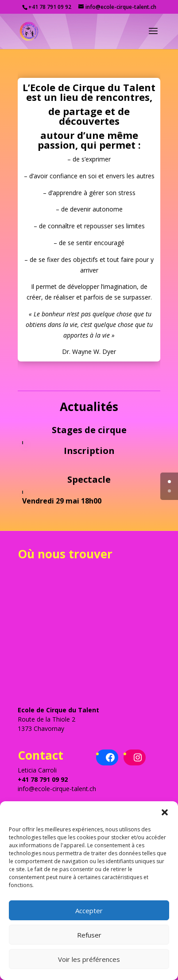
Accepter (89, 911)
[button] (165, 812)
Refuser (89, 935)
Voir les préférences (89, 959)
